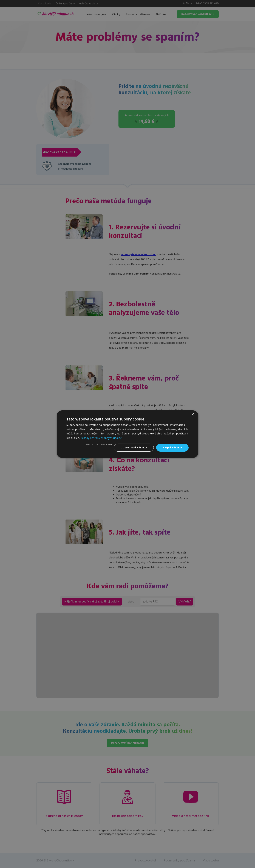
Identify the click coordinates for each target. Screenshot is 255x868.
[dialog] (127, 434)
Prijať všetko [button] (172, 447)
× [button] (193, 414)
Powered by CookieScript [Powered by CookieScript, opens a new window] (99, 444)
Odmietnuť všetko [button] (134, 447)
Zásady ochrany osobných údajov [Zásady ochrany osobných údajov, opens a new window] (101, 438)
